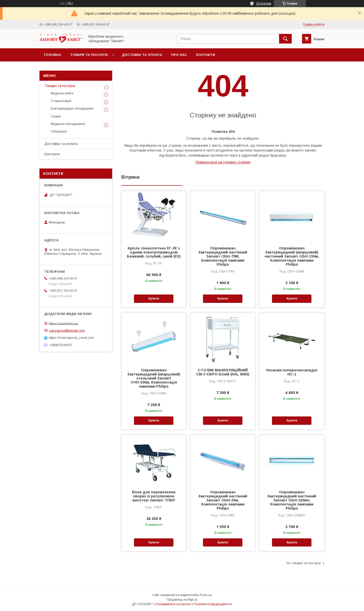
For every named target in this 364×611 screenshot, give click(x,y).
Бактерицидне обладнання (72, 108)
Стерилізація (61, 101)
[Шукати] (285, 39)
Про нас (179, 55)
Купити (154, 299)
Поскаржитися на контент (173, 604)
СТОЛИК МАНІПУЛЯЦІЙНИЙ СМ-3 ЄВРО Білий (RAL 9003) (223, 372)
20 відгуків (264, 4)
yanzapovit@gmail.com (67, 331)
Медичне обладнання (68, 124)
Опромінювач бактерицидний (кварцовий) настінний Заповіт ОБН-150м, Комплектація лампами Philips (292, 256)
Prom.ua (206, 595)
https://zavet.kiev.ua (63, 323)
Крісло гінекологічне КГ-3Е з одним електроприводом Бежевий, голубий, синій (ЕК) (154, 252)
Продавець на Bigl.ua (182, 600)
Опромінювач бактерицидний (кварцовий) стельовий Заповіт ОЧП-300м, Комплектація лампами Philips (154, 378)
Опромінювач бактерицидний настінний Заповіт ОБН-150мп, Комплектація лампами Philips (292, 500)
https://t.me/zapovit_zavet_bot (71, 338)
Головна (52, 55)
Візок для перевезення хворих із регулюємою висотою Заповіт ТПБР (154, 496)
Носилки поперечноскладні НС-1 (292, 372)
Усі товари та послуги (303, 563)
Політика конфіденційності (213, 604)
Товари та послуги (89, 55)
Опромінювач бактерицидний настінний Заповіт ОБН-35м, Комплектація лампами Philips (223, 500)
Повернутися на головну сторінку (223, 162)
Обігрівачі (59, 131)
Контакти (206, 55)
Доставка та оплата (142, 55)
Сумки (56, 116)
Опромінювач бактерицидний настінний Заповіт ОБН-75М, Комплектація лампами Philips (223, 256)
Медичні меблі (62, 93)
